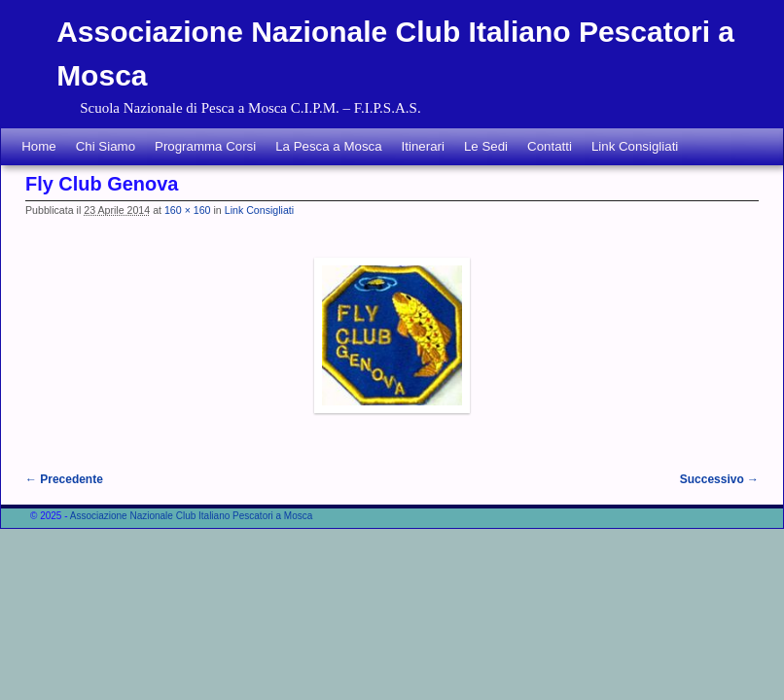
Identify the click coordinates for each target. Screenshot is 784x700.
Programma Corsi (205, 146)
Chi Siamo (106, 146)
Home (38, 146)
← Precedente (64, 479)
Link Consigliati (635, 146)
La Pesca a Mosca (328, 146)
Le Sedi (486, 146)
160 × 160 (188, 210)
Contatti (550, 146)
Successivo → (719, 479)
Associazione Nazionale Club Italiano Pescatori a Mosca (192, 516)
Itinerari (423, 146)
